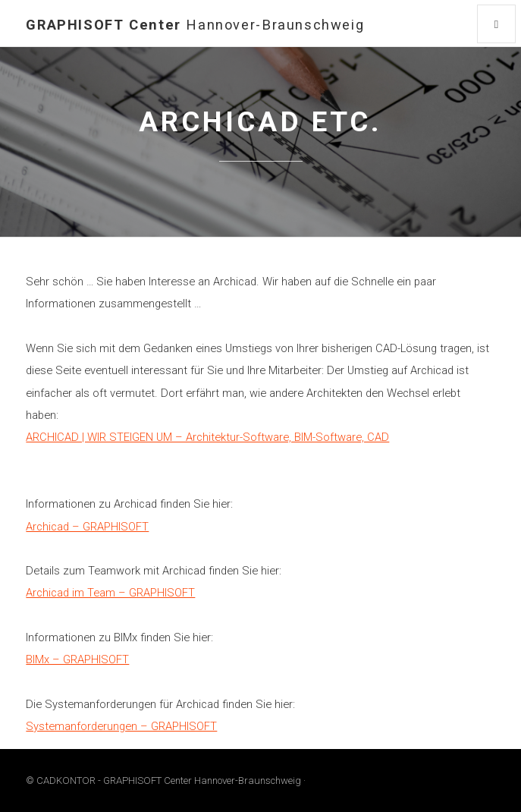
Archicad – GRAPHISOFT (87, 527)
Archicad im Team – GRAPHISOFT (110, 593)
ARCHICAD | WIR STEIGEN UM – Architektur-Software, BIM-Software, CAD (207, 437)
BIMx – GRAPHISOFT (77, 659)
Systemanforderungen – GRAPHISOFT (121, 726)
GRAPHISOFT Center (195, 25)
